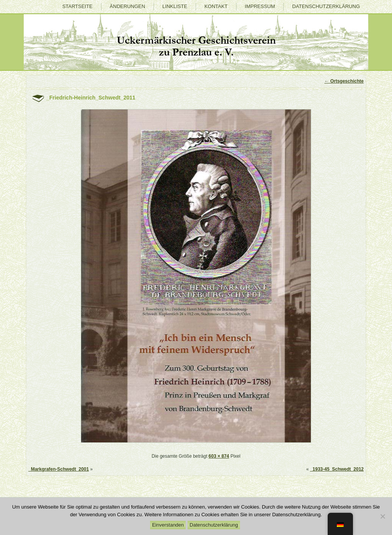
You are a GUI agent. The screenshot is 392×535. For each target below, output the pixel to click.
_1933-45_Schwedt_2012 (337, 469)
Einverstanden (168, 525)
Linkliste (175, 6)
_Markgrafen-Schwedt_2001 (59, 469)
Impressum (260, 6)
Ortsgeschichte (344, 81)
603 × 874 (219, 456)
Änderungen (127, 6)
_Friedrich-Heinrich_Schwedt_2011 (91, 98)
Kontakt (216, 6)
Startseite (78, 6)
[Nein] (382, 516)
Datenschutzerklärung (326, 6)
